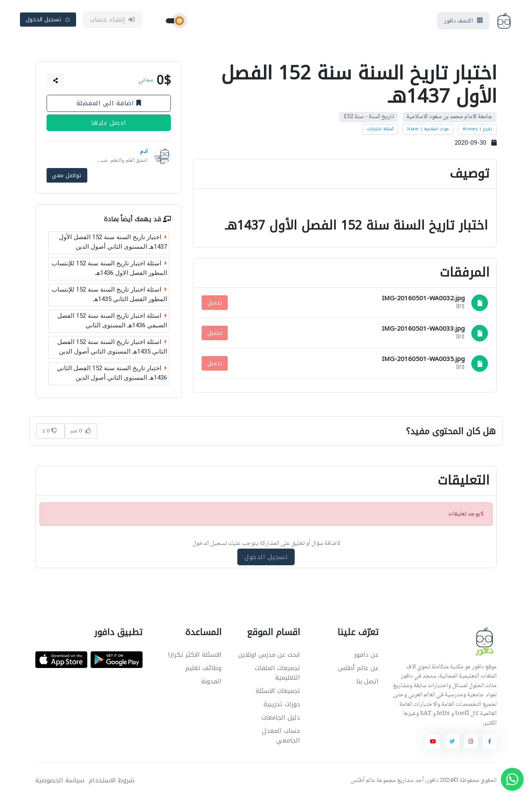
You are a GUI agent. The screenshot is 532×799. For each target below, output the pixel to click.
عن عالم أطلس (358, 668)
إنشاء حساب (112, 20)
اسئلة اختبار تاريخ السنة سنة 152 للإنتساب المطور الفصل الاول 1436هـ (109, 268)
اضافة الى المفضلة (109, 103)
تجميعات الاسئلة (278, 691)
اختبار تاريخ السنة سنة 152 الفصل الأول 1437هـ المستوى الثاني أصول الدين (113, 242)
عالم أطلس (363, 781)
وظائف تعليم (203, 668)
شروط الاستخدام (112, 780)
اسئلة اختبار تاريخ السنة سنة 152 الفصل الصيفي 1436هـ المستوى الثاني (112, 320)
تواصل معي (67, 175)
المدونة (211, 681)
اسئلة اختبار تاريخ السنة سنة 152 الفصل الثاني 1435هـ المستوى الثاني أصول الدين (112, 347)
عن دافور (366, 655)
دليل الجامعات (281, 717)
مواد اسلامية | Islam (428, 129)
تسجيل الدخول (48, 19)
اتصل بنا (367, 681)
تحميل (214, 303)
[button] (56, 80)
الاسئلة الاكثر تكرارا (195, 655)
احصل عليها (109, 123)
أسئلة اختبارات (381, 129)
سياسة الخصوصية (60, 780)
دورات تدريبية (282, 704)
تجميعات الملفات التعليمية (277, 673)
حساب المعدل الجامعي (281, 736)
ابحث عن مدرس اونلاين (269, 655)
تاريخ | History (478, 129)
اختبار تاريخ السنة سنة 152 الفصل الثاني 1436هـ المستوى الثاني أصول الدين (112, 373)
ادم (144, 152)
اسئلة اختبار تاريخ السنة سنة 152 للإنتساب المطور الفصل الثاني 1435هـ (109, 294)
